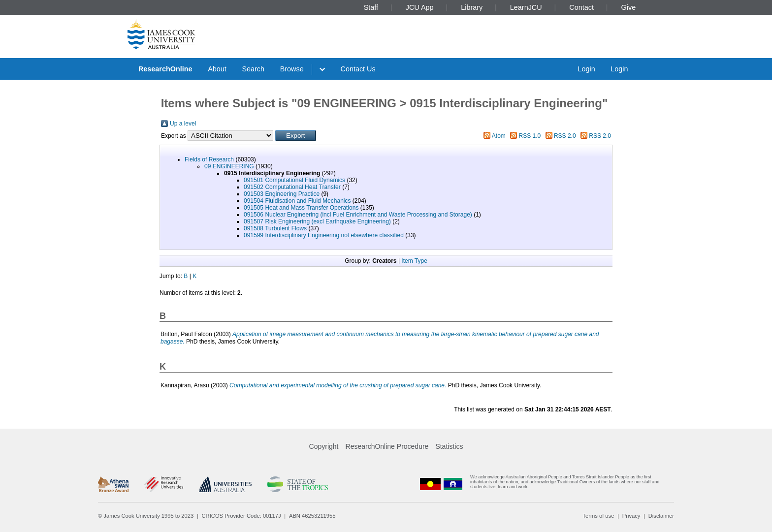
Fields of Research (209, 159)
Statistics (449, 446)
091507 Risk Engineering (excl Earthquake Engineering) (317, 221)
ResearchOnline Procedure (387, 446)
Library (472, 7)
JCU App (420, 7)
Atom (499, 136)
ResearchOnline (165, 69)
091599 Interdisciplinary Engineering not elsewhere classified (324, 235)
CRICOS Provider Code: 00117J (241, 516)
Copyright (324, 446)
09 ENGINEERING (229, 166)
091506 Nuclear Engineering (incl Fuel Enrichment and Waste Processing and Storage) (358, 215)
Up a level (183, 124)
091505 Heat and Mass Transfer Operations (301, 208)
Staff (371, 7)
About (217, 69)
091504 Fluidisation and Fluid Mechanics (297, 201)
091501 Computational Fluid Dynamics (294, 180)
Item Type (414, 261)
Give (629, 7)
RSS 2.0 (565, 136)
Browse (292, 69)
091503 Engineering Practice (282, 194)
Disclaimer (661, 516)
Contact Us (358, 69)
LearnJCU (526, 7)
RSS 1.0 (530, 136)
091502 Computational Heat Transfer (292, 187)
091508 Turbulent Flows (275, 228)
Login (586, 69)
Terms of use (598, 516)
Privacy (631, 516)
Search (253, 69)
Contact (581, 7)
